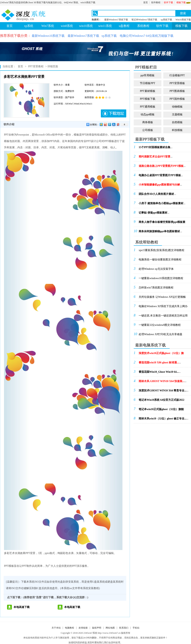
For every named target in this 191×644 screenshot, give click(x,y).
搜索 (183, 13)
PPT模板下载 (147, 99)
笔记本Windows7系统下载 (144, 20)
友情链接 (83, 628)
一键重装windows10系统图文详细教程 (161, 278)
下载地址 (114, 113)
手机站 (136, 628)
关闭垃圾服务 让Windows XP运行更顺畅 (162, 297)
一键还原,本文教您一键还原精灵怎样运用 (163, 316)
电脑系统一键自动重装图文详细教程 (160, 260)
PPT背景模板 (177, 83)
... (156, 147)
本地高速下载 (22, 607)
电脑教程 (70, 628)
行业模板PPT (177, 75)
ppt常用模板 (148, 75)
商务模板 (148, 122)
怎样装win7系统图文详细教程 (156, 288)
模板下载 (184, 2)
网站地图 (110, 628)
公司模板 (148, 130)
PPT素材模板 (147, 91)
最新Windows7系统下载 (116, 20)
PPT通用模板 (147, 107)
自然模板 (177, 122)
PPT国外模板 (177, 99)
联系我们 (124, 628)
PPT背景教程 (36, 66)
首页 (146, 2)
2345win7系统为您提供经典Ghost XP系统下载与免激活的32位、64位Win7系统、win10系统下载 (48, 2)
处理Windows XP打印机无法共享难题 (161, 334)
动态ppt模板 (148, 114)
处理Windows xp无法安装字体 (156, 269)
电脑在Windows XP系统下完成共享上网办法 (163, 308)
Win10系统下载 (183, 20)
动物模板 (177, 107)
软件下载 (168, 2)
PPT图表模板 (177, 91)
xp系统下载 (166, 20)
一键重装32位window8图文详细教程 (160, 325)
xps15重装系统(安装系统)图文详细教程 (161, 250)
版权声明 (97, 628)
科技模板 (177, 130)
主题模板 (177, 114)
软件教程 (156, 2)
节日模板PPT (147, 83)
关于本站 (56, 628)
